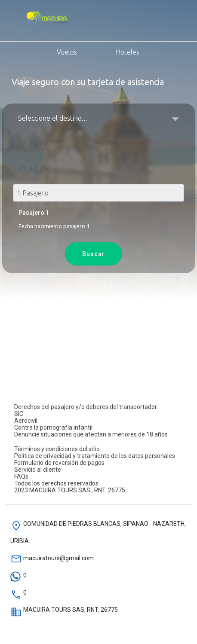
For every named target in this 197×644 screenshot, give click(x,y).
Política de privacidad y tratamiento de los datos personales (95, 456)
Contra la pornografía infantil (53, 427)
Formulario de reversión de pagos (59, 463)
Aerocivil (26, 421)
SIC (19, 414)
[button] (99, 143)
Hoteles (118, 51)
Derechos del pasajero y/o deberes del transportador (86, 407)
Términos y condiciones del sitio (57, 449)
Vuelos (46, 51)
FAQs (21, 476)
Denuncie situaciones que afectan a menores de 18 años (91, 434)
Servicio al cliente (38, 470)
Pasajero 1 (34, 213)
